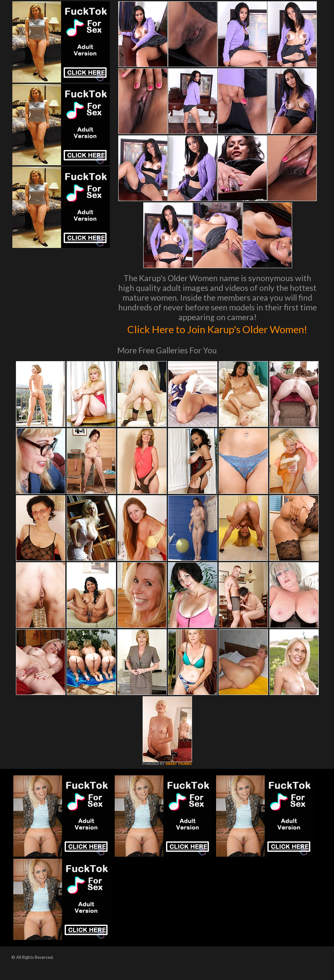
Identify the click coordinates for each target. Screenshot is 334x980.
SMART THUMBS (179, 777)
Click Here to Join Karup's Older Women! (218, 335)
